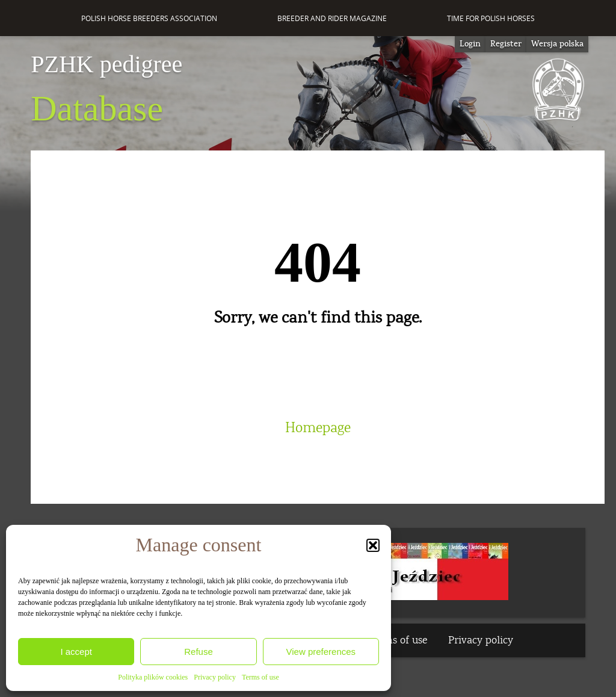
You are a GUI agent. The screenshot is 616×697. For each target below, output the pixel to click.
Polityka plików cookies (153, 677)
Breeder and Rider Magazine (332, 18)
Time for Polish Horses (491, 18)
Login (470, 44)
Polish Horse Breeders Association (149, 18)
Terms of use (260, 677)
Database (106, 90)
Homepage (318, 428)
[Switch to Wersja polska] (557, 44)
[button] (373, 545)
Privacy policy (215, 677)
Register (506, 44)
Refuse (199, 652)
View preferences (321, 652)
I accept (76, 652)
